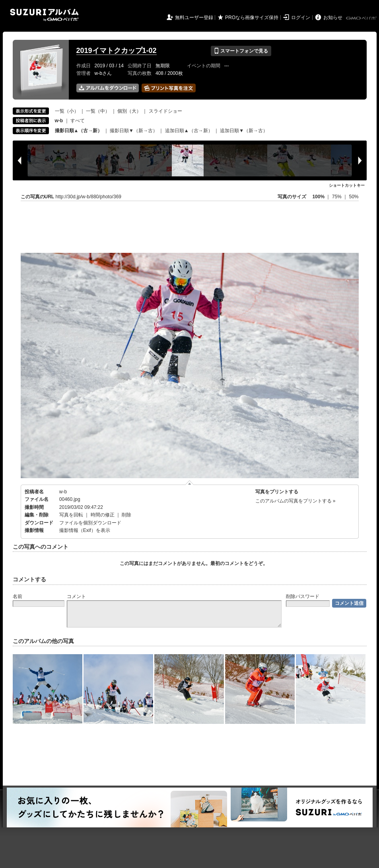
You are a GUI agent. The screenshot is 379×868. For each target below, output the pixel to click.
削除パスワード (303, 596)
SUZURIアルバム (44, 15)
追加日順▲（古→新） (189, 131)
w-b (63, 492)
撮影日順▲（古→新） (79, 131)
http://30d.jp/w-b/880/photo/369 (88, 197)
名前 (17, 596)
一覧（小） (67, 111)
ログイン (301, 18)
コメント (76, 596)
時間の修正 (103, 515)
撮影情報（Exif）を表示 (85, 530)
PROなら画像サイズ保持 (252, 18)
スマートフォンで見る (241, 51)
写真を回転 (71, 515)
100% (318, 197)
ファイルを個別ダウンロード (90, 523)
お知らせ (333, 18)
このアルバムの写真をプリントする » (295, 501)
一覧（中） (98, 111)
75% (337, 197)
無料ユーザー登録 (194, 18)
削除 (126, 515)
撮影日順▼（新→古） (134, 131)
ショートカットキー (347, 185)
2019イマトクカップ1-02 (117, 51)
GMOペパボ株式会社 (362, 18)
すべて (78, 121)
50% (354, 197)
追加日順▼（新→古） (244, 131)
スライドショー (165, 111)
